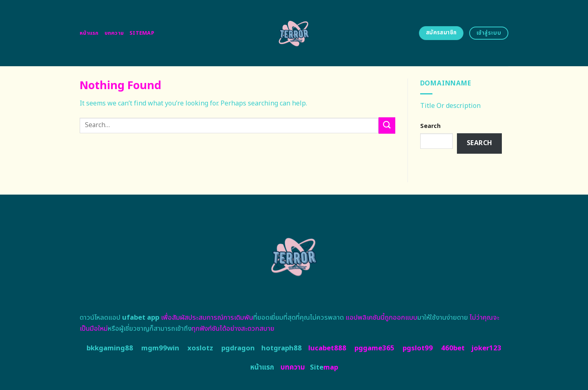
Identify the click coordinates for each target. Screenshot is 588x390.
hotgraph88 (282, 348)
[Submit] (387, 125)
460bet (453, 348)
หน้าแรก (89, 33)
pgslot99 (418, 348)
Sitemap (142, 33)
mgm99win (160, 348)
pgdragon (238, 348)
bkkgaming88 (110, 348)
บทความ (114, 33)
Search (430, 126)
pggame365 (374, 348)
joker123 (486, 348)
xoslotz (200, 348)
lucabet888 (327, 348)
